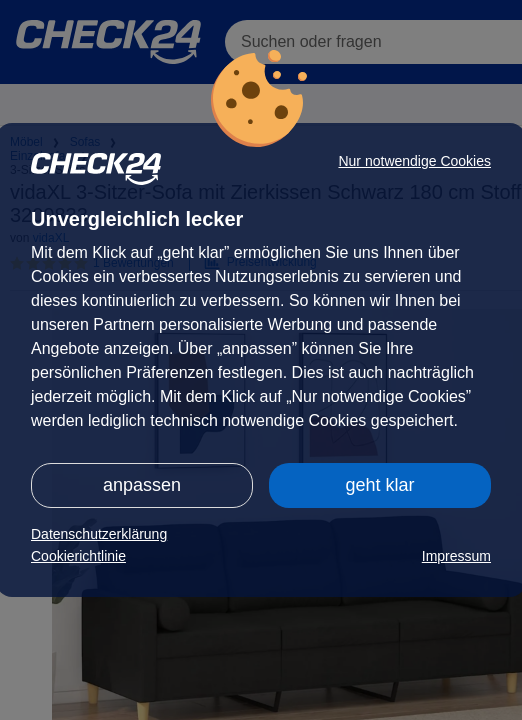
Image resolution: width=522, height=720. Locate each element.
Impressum (456, 556)
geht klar (379, 485)
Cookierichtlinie (78, 556)
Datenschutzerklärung (99, 534)
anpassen (142, 485)
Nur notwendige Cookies (414, 161)
